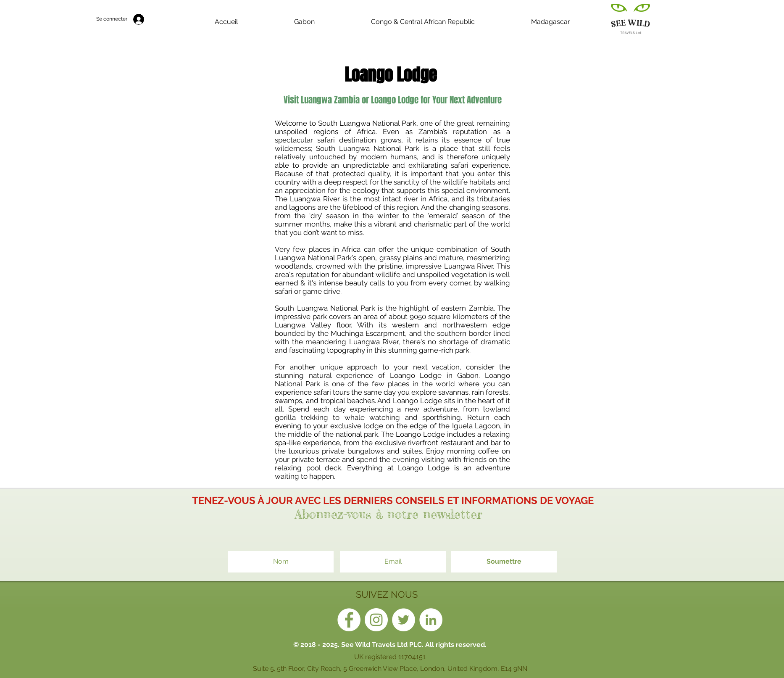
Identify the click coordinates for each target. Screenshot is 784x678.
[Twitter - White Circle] (404, 620)
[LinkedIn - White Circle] (431, 620)
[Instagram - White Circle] (376, 620)
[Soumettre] (504, 562)
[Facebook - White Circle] (349, 620)
